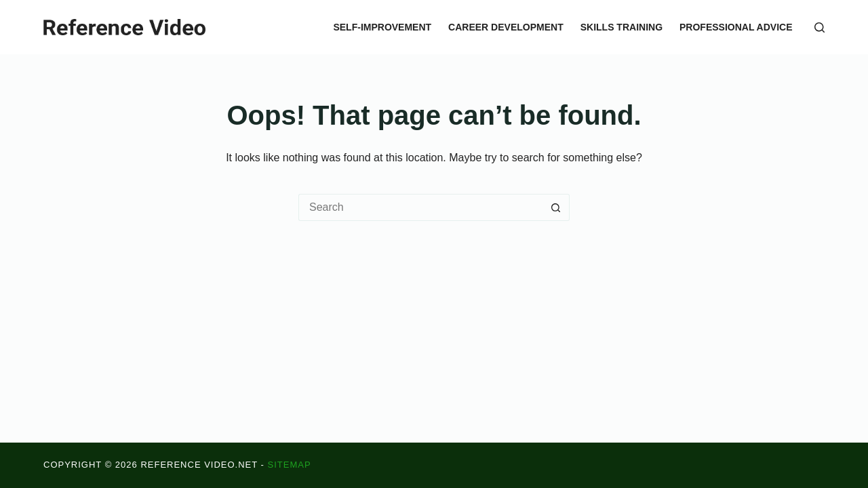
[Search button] (556, 207)
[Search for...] (420, 207)
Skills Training (622, 27)
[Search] (820, 27)
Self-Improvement (382, 27)
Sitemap (290, 465)
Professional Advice (736, 27)
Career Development (506, 27)
